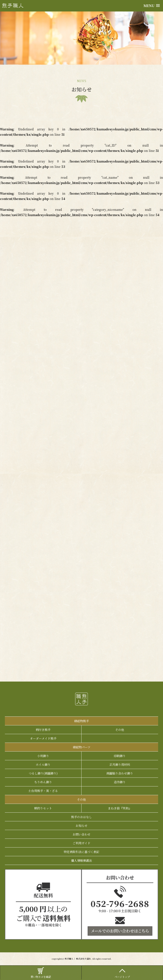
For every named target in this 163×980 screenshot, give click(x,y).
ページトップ (122, 972)
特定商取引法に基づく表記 (81, 852)
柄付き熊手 (43, 730)
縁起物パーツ (82, 747)
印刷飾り (120, 756)
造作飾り (120, 782)
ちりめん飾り (43, 782)
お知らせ (81, 826)
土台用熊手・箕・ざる (43, 791)
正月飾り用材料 (120, 765)
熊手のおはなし (81, 817)
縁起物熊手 (81, 721)
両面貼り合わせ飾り (120, 773)
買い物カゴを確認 (41, 972)
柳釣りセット (43, 808)
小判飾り (43, 756)
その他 (120, 730)
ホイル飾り (43, 765)
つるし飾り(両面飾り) (43, 773)
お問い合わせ (81, 834)
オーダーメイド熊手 (43, 738)
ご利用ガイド (81, 843)
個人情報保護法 (81, 860)
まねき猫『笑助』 (120, 808)
